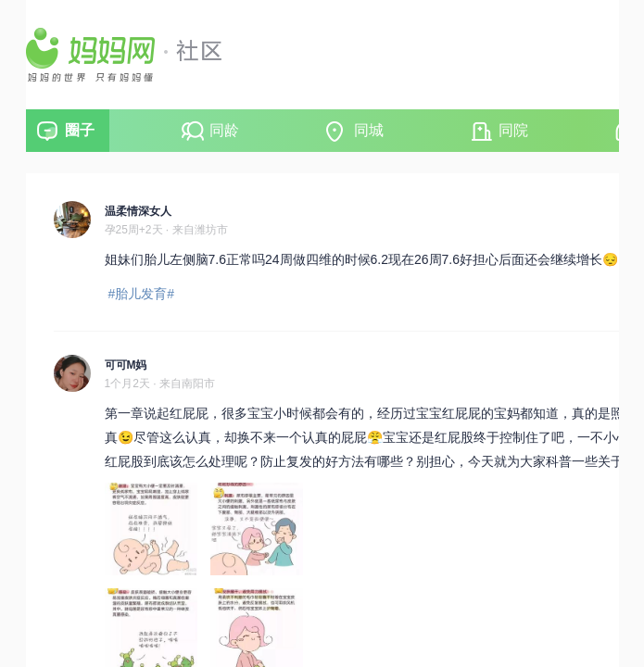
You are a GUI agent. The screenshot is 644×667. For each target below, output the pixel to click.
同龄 (224, 130)
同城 (369, 130)
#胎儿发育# (142, 294)
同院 (513, 130)
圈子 (80, 130)
